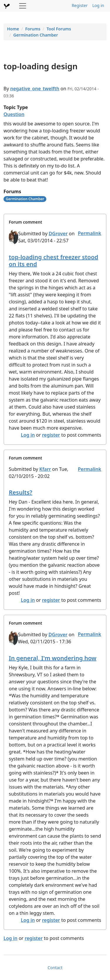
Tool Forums (59, 29)
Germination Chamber (35, 35)
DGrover (58, 234)
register (51, 435)
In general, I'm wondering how (53, 658)
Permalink (89, 233)
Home (13, 29)
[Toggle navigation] (23, 6)
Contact (55, 968)
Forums (33, 29)
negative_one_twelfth (35, 89)
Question (14, 114)
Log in (98, 5)
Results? (21, 492)
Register (79, 5)
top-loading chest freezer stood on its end (54, 261)
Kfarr (45, 469)
